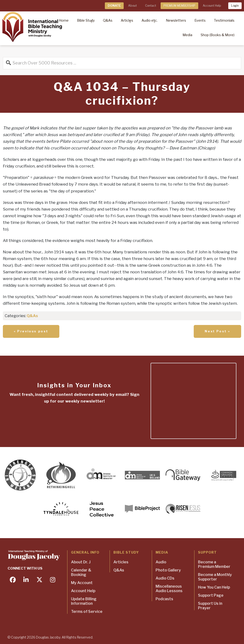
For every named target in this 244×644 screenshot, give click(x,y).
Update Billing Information (84, 601)
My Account (82, 583)
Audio (161, 562)
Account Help (212, 6)
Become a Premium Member (214, 564)
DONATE (114, 6)
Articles (121, 562)
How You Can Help (214, 587)
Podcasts (164, 599)
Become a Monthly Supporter (215, 577)
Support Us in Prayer (210, 606)
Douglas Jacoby (48, 637)
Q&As (32, 316)
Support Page (211, 595)
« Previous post (31, 331)
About (132, 6)
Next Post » (217, 331)
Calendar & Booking (81, 572)
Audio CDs (165, 578)
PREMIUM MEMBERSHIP (179, 6)
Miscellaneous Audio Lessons (169, 589)
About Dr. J (81, 562)
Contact (151, 6)
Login (235, 6)
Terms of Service (87, 612)
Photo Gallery (168, 570)
